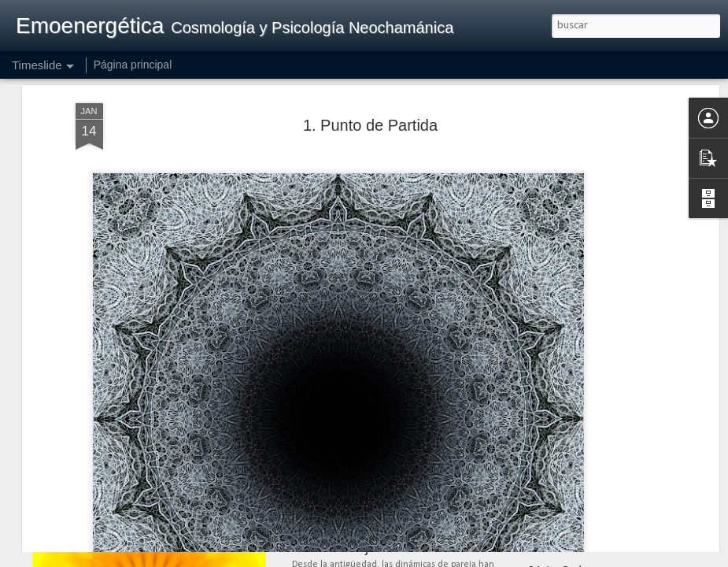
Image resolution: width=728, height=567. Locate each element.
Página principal (133, 65)
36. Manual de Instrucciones (597, 515)
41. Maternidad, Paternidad (377, 491)
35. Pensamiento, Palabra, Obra (607, 543)
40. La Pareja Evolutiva (365, 547)
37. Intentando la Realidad (592, 487)
